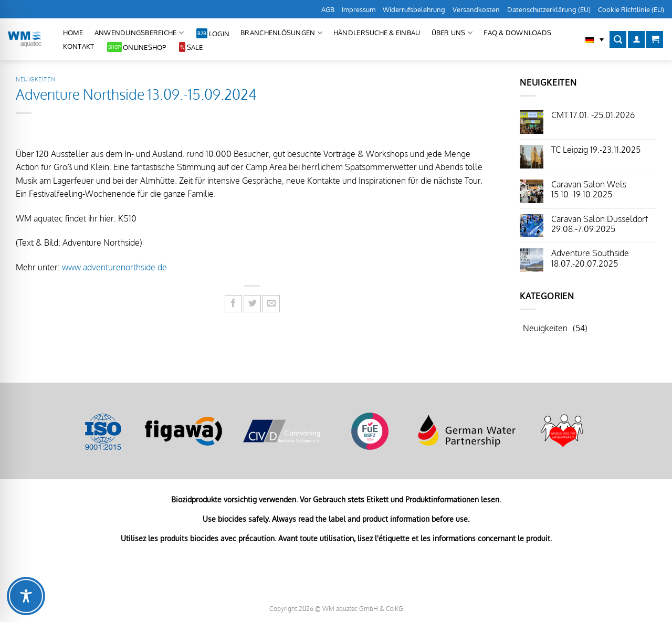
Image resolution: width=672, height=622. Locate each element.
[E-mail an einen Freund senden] (271, 304)
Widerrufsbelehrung (414, 9)
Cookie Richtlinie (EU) (631, 9)
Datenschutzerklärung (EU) (549, 9)
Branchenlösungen (281, 33)
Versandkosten (476, 9)
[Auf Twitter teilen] (252, 304)
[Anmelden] (636, 40)
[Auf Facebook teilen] (233, 304)
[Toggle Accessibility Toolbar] (26, 596)
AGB (328, 9)
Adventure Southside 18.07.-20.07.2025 (590, 258)
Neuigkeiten (35, 79)
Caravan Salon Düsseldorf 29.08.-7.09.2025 (600, 224)
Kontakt (79, 46)
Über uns (452, 33)
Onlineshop (145, 47)
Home (73, 33)
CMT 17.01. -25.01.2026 (593, 115)
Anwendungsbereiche (139, 33)
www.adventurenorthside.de (114, 267)
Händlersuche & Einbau (377, 33)
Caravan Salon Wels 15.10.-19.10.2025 (589, 189)
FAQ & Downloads (517, 33)
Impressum (359, 9)
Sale (195, 47)
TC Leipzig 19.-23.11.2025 (596, 150)
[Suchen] (618, 40)
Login (219, 34)
